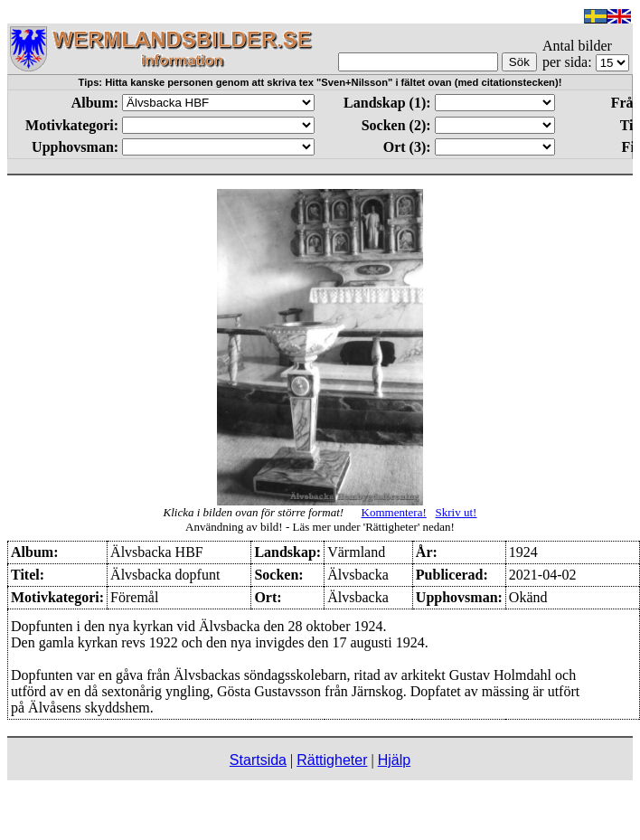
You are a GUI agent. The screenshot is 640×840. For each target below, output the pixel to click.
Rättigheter (332, 760)
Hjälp (394, 760)
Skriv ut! (456, 512)
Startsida (258, 760)
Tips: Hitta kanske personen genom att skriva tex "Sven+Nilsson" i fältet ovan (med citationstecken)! (320, 82)
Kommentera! (394, 512)
